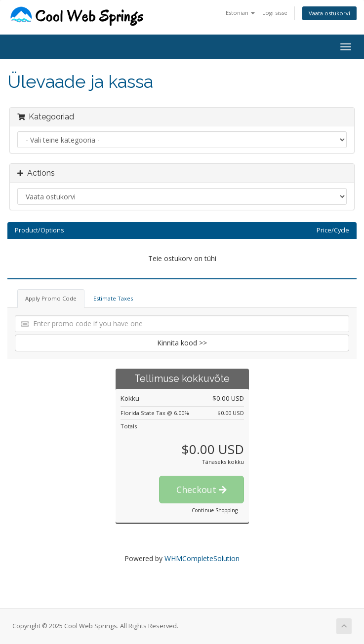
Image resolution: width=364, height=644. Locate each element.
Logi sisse (275, 13)
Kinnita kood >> (182, 343)
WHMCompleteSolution (202, 558)
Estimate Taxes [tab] (113, 298)
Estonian (240, 13)
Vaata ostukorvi (329, 13)
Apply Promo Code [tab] (51, 298)
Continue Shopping (215, 510)
